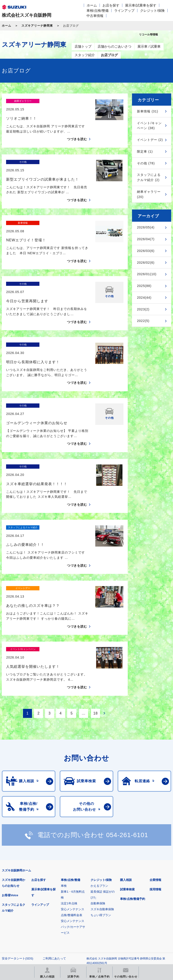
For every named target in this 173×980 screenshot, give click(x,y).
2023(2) (143, 309)
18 (96, 634)
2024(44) (144, 298)
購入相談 (126, 801)
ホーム (92, 5)
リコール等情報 (25, 931)
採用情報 (155, 811)
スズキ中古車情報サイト (81, 931)
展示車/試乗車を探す (141, 5)
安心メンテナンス (73, 830)
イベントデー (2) (150, 140)
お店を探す (111, 5)
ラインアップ (124, 10)
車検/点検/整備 (98, 10)
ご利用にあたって (54, 880)
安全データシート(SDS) (17, 880)
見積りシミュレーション (81, 908)
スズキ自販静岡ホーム (16, 792)
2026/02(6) (146, 263)
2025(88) (144, 286)
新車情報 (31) (148, 111)
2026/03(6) (146, 251)
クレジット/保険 (152, 10)
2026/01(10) (147, 274)
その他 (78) (146, 163)
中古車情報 (95, 16)
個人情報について (14, 887)
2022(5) (143, 321)
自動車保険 (98, 825)
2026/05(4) (146, 227)
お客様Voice (10, 816)
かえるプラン (99, 807)
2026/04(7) (146, 239)
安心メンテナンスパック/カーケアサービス (73, 848)
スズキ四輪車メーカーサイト (25, 908)
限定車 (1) (145, 151)
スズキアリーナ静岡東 (37, 26)
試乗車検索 (127, 811)
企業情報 (155, 801)
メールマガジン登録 (138, 908)
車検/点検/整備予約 (133, 820)
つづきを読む (77, 131)
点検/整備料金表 (72, 836)
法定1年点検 (69, 825)
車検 (64, 807)
